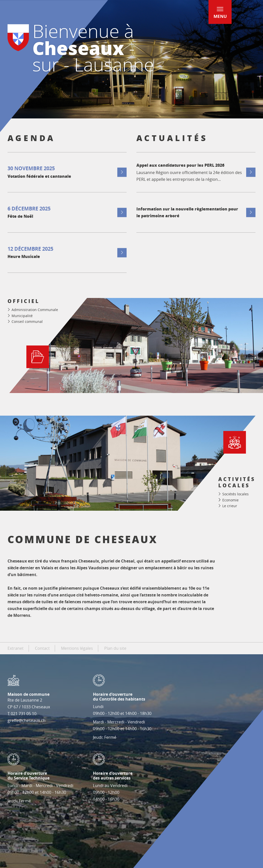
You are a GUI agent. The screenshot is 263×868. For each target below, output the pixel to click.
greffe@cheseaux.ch (27, 720)
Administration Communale (35, 310)
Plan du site (115, 648)
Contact (42, 648)
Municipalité (22, 316)
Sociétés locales (235, 494)
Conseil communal (27, 321)
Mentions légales (77, 648)
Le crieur (230, 506)
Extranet (16, 648)
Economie (230, 500)
